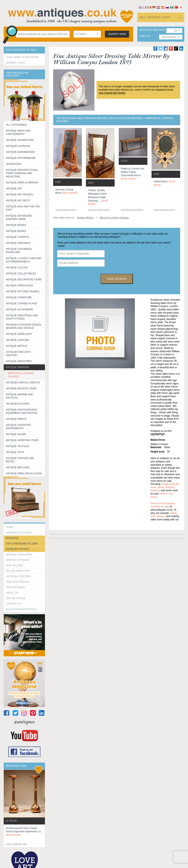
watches (170, 487)
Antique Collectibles (21, 274)
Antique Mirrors (17, 367)
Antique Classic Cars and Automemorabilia (24, 260)
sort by (145, 36)
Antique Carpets (17, 237)
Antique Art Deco (18, 201)
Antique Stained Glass (21, 304)
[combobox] (87, 34)
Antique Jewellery (19, 334)
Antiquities (14, 164)
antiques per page (152, 30)
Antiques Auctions (19, 533)
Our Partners (15, 587)
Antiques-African (18, 146)
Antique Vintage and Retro (20, 460)
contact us (14, 604)
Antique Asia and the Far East (23, 208)
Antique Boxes (16, 231)
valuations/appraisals (21, 609)
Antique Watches (18, 468)
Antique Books (16, 225)
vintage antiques (170, 484)
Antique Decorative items (24, 280)
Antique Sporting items (22, 440)
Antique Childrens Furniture (19, 251)
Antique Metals (16, 346)
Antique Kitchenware (21, 158)
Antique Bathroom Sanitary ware (19, 217)
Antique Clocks (17, 268)
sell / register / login (155, 17)
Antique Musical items (21, 389)
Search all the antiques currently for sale (163, 505)
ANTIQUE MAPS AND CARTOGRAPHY (18, 132)
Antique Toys (15, 452)
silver (153, 487)
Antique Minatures (19, 361)
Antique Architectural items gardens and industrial (22, 173)
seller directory (18, 571)
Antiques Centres (18, 576)
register (12, 538)
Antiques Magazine (19, 555)
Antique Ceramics (18, 243)
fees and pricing (17, 582)
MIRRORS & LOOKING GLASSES (21, 375)
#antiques (24, 722)
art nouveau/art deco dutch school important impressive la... (24, 832)
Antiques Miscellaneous (23, 383)
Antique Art (14, 189)
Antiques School (18, 549)
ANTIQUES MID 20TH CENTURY (18, 354)
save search (117, 279)
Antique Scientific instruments (18, 427)
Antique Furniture (19, 298)
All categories (16, 125)
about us (12, 593)
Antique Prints (16, 419)
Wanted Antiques (18, 560)
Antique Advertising (20, 140)
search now (117, 34)
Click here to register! (22, 57)
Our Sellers (14, 566)
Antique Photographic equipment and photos (22, 411)
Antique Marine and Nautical (19, 396)
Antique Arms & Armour (22, 183)
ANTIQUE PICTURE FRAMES (23, 292)
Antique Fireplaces (19, 286)
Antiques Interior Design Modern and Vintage (23, 326)
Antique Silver (16, 434)
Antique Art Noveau (20, 195)
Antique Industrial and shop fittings (22, 317)
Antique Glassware (19, 309)
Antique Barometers (20, 152)
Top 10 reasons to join (22, 544)
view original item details (112, 93)
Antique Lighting (17, 340)
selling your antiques (164, 515)
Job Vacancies (16, 598)
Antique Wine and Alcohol (24, 474)
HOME (9, 527)
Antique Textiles (17, 446)
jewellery (155, 490)
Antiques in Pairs (18, 404)
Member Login (15, 63)
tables (161, 487)
